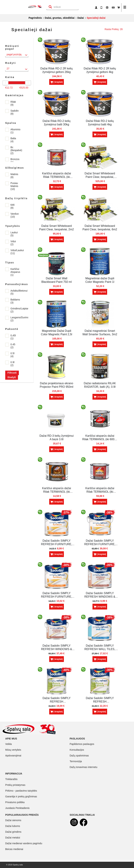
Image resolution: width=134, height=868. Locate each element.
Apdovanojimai (13, 756)
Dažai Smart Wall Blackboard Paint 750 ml (56, 280)
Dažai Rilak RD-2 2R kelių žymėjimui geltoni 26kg (57, 70)
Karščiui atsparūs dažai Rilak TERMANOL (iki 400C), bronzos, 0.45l (56, 490)
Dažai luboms (13, 826)
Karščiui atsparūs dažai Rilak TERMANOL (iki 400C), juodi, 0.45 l (56, 175)
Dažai (81, 18)
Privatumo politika (15, 802)
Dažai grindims (13, 832)
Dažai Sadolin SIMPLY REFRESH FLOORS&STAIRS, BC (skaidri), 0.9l (100, 700)
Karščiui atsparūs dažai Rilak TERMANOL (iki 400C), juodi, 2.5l (100, 490)
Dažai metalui (13, 838)
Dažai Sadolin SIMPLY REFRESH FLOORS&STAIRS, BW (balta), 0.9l (57, 700)
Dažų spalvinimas (79, 756)
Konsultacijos (77, 750)
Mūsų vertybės (13, 750)
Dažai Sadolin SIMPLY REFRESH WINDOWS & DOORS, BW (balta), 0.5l (100, 595)
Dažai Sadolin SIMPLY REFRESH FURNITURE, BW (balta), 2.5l (100, 543)
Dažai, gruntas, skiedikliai (60, 18)
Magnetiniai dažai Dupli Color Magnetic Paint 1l (100, 280)
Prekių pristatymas (15, 785)
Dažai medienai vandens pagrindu (24, 843)
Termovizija (76, 761)
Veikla (8, 744)
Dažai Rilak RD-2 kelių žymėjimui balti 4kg (100, 123)
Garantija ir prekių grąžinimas (21, 796)
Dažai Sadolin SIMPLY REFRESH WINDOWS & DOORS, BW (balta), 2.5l (57, 648)
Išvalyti (12, 377)
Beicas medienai (14, 849)
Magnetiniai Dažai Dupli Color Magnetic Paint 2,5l (57, 333)
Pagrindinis (35, 18)
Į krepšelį (57, 82)
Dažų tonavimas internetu (83, 767)
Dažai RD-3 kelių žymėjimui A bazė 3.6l (57, 437)
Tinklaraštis (11, 779)
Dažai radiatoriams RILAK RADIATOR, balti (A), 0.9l (100, 385)
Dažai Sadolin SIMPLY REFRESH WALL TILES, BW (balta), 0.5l (100, 648)
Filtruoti (12, 373)
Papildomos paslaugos (82, 744)
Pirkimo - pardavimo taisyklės (21, 791)
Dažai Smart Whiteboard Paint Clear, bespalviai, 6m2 (100, 228)
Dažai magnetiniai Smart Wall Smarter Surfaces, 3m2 (100, 333)
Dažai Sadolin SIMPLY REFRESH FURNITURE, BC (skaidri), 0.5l (57, 595)
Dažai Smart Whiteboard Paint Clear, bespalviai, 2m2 (57, 228)
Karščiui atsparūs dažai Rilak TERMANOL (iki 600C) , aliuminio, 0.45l (100, 438)
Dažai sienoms (13, 820)
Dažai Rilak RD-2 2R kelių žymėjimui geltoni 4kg (100, 70)
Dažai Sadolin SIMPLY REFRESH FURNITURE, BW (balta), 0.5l (57, 543)
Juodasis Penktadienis (17, 808)
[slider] (5, 83)
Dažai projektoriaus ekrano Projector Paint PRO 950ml (57, 385)
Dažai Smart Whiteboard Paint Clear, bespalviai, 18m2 (100, 175)
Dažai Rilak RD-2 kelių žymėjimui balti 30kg (57, 123)
